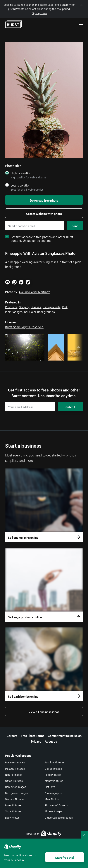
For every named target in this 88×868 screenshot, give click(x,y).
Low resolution (20, 185)
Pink (65, 307)
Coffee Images (53, 768)
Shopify (24, 307)
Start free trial (65, 857)
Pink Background (16, 311)
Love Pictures (13, 805)
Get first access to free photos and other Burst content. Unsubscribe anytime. (39, 238)
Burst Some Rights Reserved (24, 326)
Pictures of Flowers (56, 805)
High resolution (21, 173)
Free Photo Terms (33, 735)
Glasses (36, 307)
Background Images (17, 793)
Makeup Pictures (15, 768)
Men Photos (52, 799)
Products (11, 307)
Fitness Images (54, 811)
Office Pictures (14, 781)
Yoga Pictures (13, 811)
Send (75, 226)
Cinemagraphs (53, 793)
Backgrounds (51, 307)
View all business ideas (44, 711)
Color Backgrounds (42, 311)
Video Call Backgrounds (59, 817)
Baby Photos (12, 817)
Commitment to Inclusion (65, 735)
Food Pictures (53, 774)
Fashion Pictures (55, 762)
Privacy (36, 741)
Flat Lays (50, 787)
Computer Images (16, 787)
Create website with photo (44, 213)
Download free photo (44, 200)
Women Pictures (15, 799)
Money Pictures (54, 781)
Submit (70, 407)
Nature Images (14, 774)
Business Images (15, 762)
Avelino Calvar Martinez (34, 291)
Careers (12, 735)
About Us (51, 741)
